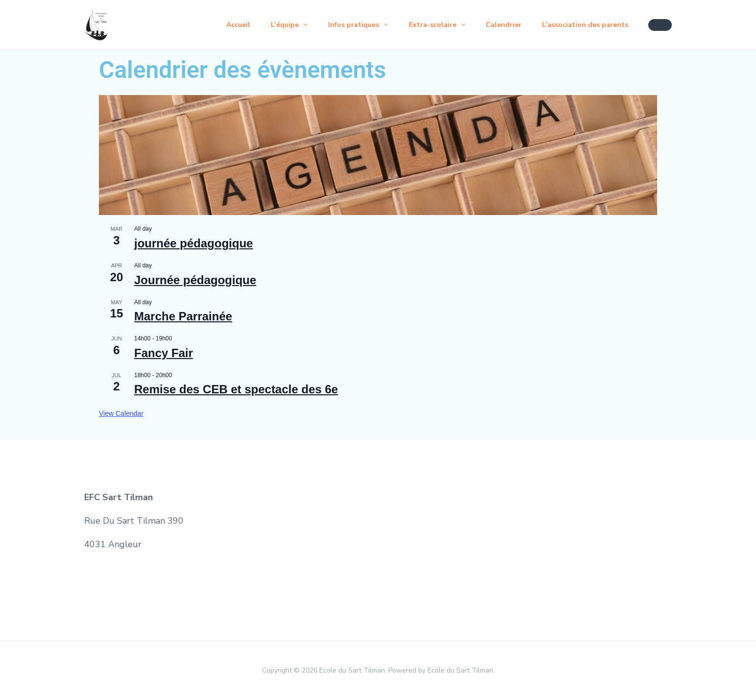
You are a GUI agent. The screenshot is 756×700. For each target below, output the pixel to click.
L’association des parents (584, 25)
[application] (290, 25)
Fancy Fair (164, 353)
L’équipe (276, 25)
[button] (660, 25)
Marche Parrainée (183, 316)
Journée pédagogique (195, 280)
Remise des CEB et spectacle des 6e (236, 389)
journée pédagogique (194, 243)
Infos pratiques (348, 25)
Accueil (222, 25)
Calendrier (499, 25)
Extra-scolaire (430, 25)
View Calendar (121, 413)
